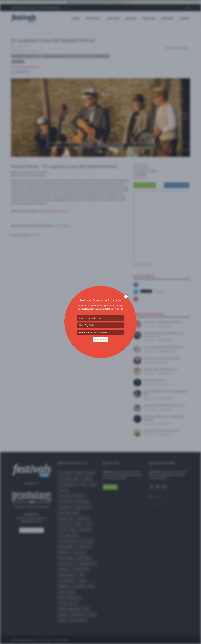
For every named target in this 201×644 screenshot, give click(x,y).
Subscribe (100, 340)
